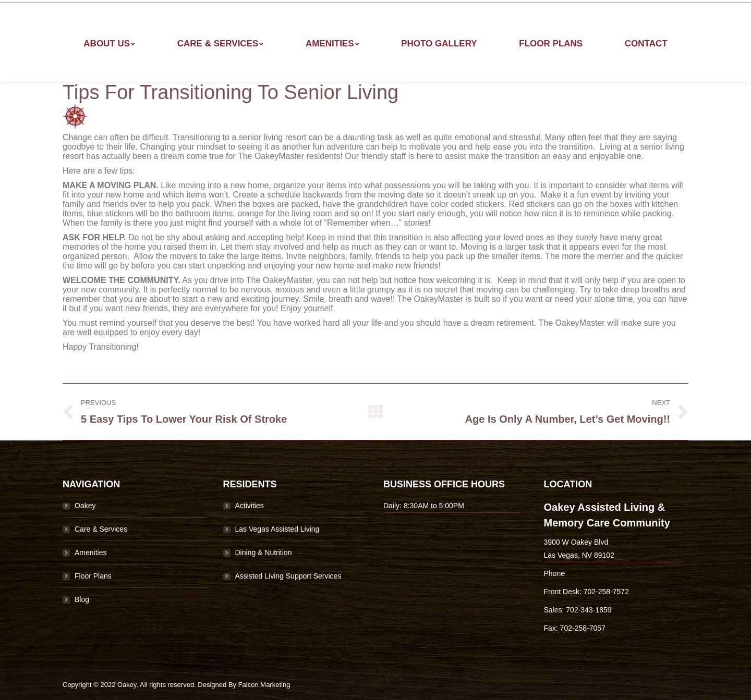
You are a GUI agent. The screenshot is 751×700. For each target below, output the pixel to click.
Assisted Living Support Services (288, 576)
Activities (250, 506)
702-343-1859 (589, 610)
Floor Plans (93, 576)
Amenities (90, 552)
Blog (82, 599)
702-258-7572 (606, 592)
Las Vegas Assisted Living (277, 529)
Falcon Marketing (264, 685)
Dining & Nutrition (264, 552)
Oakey (85, 506)
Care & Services (101, 529)
